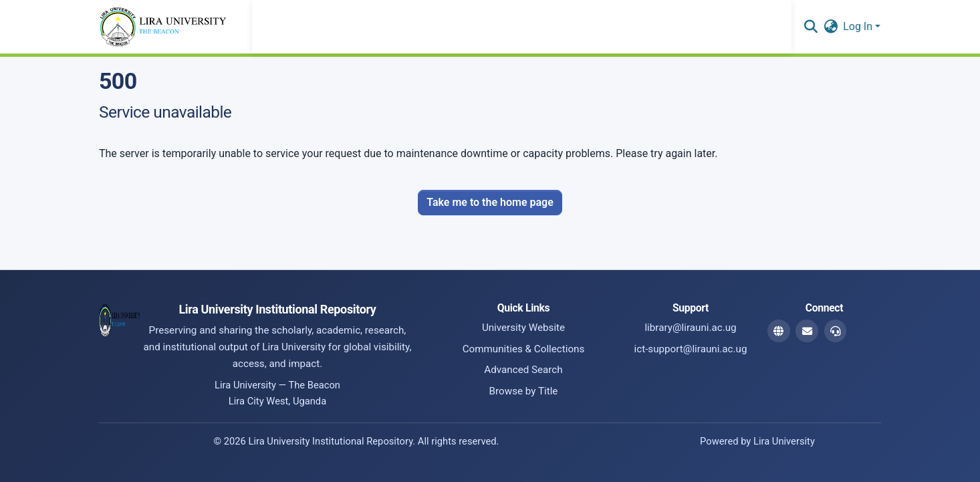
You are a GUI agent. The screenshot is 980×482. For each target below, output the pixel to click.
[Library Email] (807, 331)
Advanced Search (523, 370)
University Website (523, 328)
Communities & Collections (524, 349)
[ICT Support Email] (836, 331)
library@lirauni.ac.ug (690, 328)
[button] (811, 27)
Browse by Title (524, 391)
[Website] (779, 331)
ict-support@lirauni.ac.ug (691, 349)
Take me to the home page (490, 202)
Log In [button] (859, 26)
